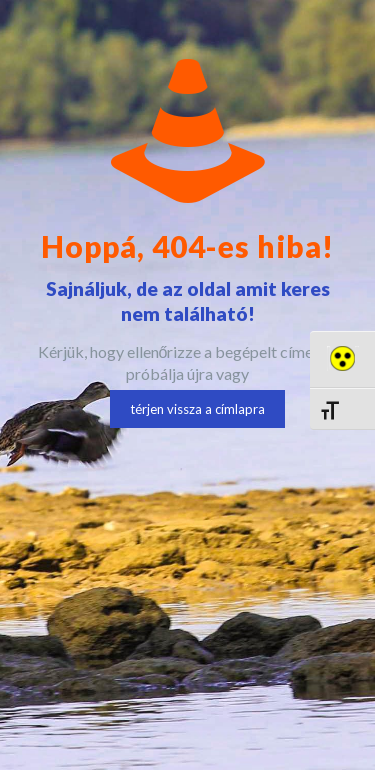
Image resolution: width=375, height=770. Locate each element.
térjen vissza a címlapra (197, 409)
